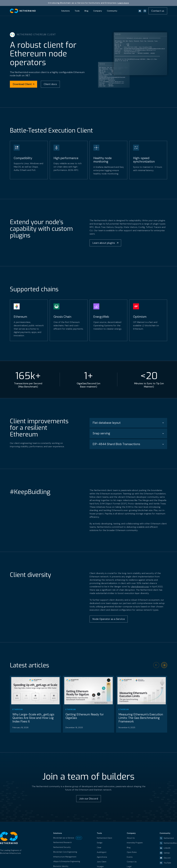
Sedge (100, 843)
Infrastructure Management (65, 857)
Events (130, 857)
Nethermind (169, 838)
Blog (129, 848)
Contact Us (132, 862)
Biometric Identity (61, 866)
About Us (131, 838)
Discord (167, 858)
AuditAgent (102, 852)
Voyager (100, 867)
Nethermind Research (62, 842)
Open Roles (132, 852)
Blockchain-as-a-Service (64, 838)
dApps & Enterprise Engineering (67, 861)
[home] (23, 11)
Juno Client (102, 862)
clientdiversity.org (140, 587)
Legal (129, 867)
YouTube (167, 863)
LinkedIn (167, 848)
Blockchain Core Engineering (65, 852)
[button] (164, 665)
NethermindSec (170, 843)
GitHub (167, 853)
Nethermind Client (104, 838)
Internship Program (135, 843)
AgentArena (102, 857)
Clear (99, 848)
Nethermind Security (62, 847)
